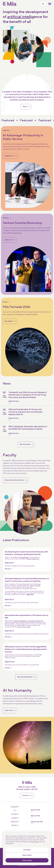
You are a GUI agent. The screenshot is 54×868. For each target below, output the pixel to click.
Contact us (28, 795)
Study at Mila (35, 810)
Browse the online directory (16, 481)
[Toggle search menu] (43, 4)
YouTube (14, 814)
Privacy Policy (34, 842)
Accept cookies (27, 860)
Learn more (11, 711)
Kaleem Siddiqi (35, 587)
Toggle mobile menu (50, 4)
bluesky (14, 825)
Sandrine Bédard (21, 622)
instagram (14, 822)
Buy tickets (11, 321)
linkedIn (14, 818)
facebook (14, 807)
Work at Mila (35, 816)
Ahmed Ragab (24, 558)
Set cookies (27, 850)
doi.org (7, 570)
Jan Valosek (31, 622)
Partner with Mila (37, 822)
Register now (11, 156)
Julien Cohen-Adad (24, 628)
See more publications (27, 678)
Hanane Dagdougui (33, 560)
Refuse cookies (27, 855)
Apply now (11, 240)
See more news (27, 445)
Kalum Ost (39, 622)
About (27, 108)
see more (30, 596)
